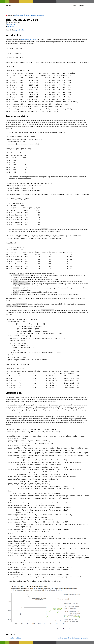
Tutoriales (81, 5)
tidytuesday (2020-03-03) (29, 40)
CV (87, 5)
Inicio (8, 5)
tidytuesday (11, 26)
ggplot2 (10, 24)
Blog (74, 5)
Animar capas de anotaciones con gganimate (29, 15)
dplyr (15, 24)
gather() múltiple (15, 636)
